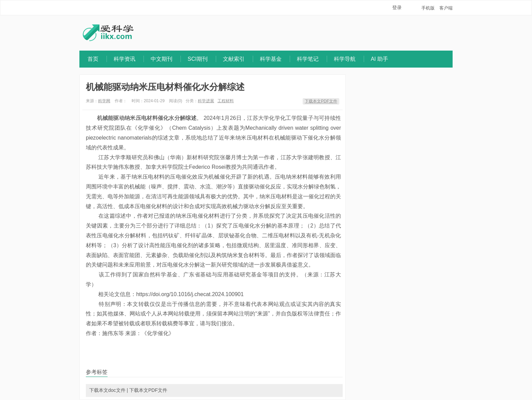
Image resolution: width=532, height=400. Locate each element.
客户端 (446, 8)
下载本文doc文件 (107, 390)
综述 (191, 118)
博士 (242, 157)
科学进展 (206, 101)
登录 (397, 7)
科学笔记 (308, 59)
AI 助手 (380, 59)
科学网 (104, 101)
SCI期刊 (198, 59)
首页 (93, 59)
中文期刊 (161, 59)
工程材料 (226, 101)
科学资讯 (125, 59)
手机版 (428, 8)
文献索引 (234, 59)
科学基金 (271, 59)
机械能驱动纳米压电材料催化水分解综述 (165, 87)
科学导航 (345, 59)
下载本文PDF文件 (321, 101)
